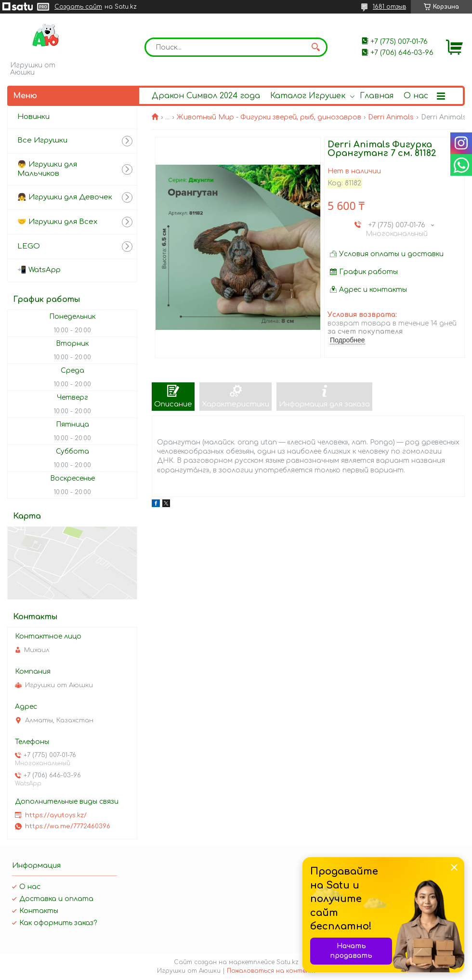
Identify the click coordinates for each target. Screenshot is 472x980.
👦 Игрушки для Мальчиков (47, 169)
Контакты (39, 911)
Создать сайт (78, 7)
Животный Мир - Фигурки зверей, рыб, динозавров (269, 117)
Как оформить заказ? (58, 923)
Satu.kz (288, 962)
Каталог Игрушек (308, 96)
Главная (377, 96)
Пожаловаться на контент (271, 971)
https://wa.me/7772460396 (68, 826)
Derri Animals (391, 117)
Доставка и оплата (56, 899)
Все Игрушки (42, 140)
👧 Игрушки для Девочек (65, 197)
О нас (416, 96)
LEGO (29, 246)
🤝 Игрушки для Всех (57, 222)
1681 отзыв (389, 7)
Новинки (33, 117)
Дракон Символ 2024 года (206, 96)
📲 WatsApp (39, 270)
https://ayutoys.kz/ (56, 815)
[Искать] (315, 47)
